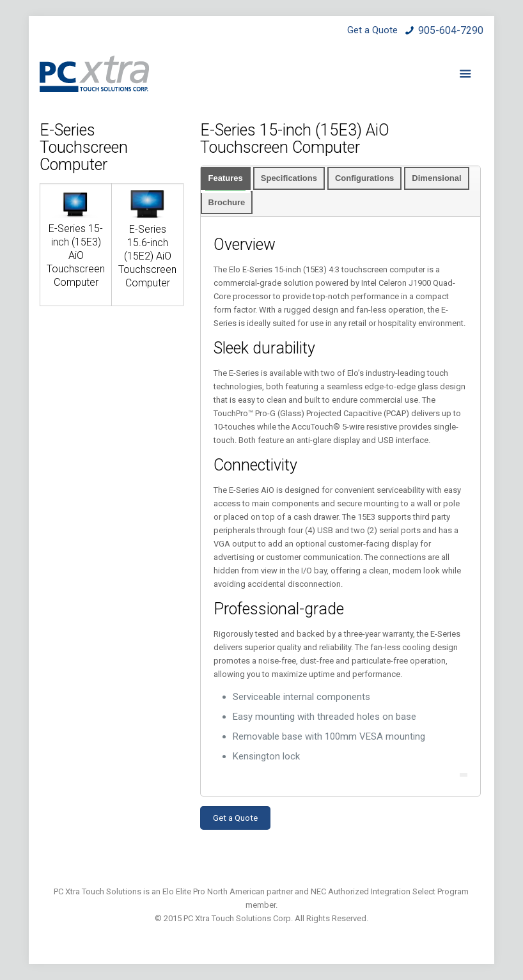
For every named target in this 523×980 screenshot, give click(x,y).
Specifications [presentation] (289, 178)
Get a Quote (235, 818)
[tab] (226, 178)
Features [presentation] (226, 178)
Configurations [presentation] (364, 178)
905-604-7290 (451, 30)
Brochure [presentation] (227, 202)
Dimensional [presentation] (436, 178)
